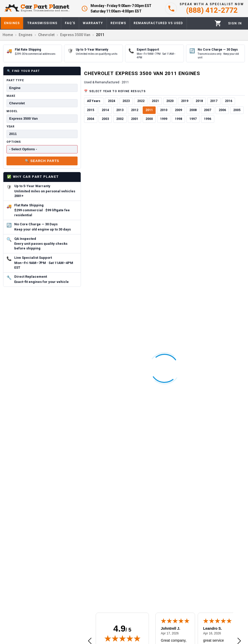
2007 (208, 110)
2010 (164, 110)
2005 (237, 110)
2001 (135, 119)
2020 (170, 101)
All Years (94, 101)
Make (11, 96)
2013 (120, 110)
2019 (185, 101)
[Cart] (218, 23)
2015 (91, 110)
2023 (126, 101)
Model (12, 111)
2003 (105, 119)
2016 (229, 101)
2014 (105, 110)
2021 (155, 101)
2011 (149, 110)
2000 (149, 119)
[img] (122, 638)
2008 (193, 110)
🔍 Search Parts (42, 161)
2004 (91, 119)
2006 (222, 110)
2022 (141, 101)
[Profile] (235, 23)
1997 (193, 119)
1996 (208, 119)
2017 (214, 101)
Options (14, 142)
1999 (164, 119)
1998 (178, 119)
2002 (120, 119)
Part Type (15, 80)
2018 (199, 101)
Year (11, 127)
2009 (178, 110)
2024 (112, 101)
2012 (135, 110)
